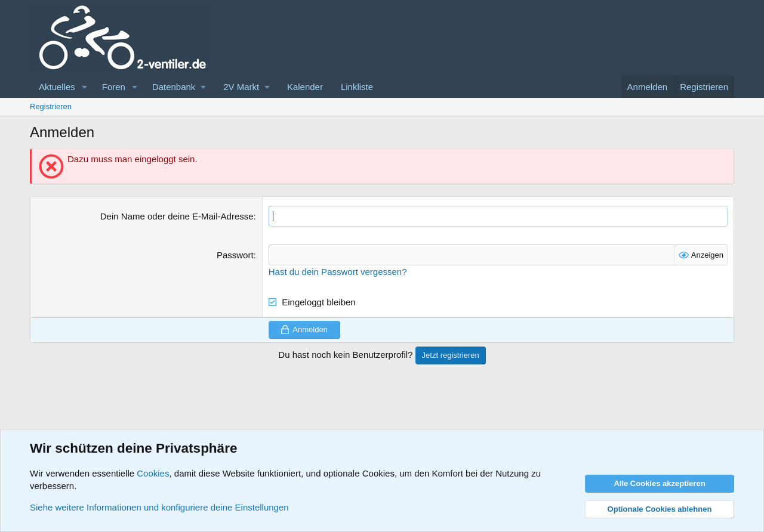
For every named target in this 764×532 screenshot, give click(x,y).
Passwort (235, 255)
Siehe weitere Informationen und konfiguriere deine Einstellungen (159, 507)
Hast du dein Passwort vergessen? (338, 272)
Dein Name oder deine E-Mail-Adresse (177, 216)
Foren (114, 87)
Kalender (305, 87)
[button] (85, 87)
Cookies (153, 473)
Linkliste (357, 87)
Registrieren (51, 106)
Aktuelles (57, 87)
